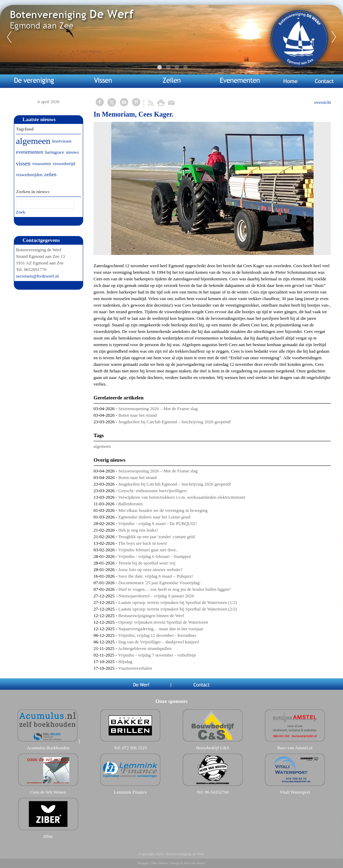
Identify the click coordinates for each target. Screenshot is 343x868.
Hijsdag (125, 662)
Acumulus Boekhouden (48, 748)
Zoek (21, 212)
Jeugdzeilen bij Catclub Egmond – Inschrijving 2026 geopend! (175, 422)
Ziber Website (160, 863)
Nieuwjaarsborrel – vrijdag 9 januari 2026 (156, 596)
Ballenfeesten (130, 504)
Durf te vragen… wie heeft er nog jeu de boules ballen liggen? (175, 589)
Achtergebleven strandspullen (145, 648)
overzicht (323, 102)
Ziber (48, 836)
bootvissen (62, 141)
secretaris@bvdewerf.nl (37, 276)
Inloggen (143, 863)
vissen (23, 164)
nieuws (72, 152)
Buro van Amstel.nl (295, 748)
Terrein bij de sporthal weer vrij (147, 563)
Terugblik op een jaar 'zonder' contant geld (156, 537)
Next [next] (334, 37)
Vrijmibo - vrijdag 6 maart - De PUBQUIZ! (157, 523)
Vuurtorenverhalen (135, 668)
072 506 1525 (134, 748)
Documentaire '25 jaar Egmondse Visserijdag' (160, 583)
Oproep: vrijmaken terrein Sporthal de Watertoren (163, 622)
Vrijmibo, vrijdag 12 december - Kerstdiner (157, 635)
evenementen (30, 152)
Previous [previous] (9, 37)
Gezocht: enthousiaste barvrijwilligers (153, 491)
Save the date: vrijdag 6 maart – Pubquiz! (156, 576)
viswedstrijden (29, 175)
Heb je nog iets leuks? (138, 530)
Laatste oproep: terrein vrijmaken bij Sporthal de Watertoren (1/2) (178, 602)
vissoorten (42, 164)
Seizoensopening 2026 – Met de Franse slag (158, 409)
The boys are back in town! (143, 543)
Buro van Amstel (195, 863)
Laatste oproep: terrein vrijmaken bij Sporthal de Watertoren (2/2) (178, 609)
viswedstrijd (64, 164)
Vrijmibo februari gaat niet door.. (148, 550)
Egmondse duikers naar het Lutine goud (155, 517)
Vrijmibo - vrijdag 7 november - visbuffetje (157, 655)
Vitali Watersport (295, 792)
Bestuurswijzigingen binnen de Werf (151, 616)
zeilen (50, 174)
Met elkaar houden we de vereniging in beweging (163, 510)
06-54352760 (217, 792)
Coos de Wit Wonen (48, 792)
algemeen (102, 446)
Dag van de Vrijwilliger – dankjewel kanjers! (159, 642)
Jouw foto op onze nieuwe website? (151, 569)
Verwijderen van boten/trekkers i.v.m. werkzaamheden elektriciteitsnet (182, 497)
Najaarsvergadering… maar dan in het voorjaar (161, 629)
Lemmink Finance (130, 792)
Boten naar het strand (138, 415)
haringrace (55, 152)
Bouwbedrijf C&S (213, 748)
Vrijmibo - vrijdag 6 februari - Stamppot (154, 556)
